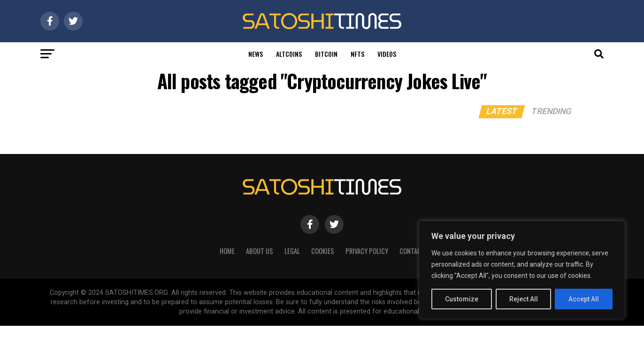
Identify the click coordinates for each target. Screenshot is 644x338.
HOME (227, 251)
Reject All (524, 299)
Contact (412, 251)
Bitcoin (326, 54)
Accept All (584, 299)
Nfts (357, 54)
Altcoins (289, 54)
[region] (522, 270)
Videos (387, 54)
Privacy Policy (367, 251)
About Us (260, 251)
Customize (462, 299)
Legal (292, 251)
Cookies (323, 251)
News (256, 54)
